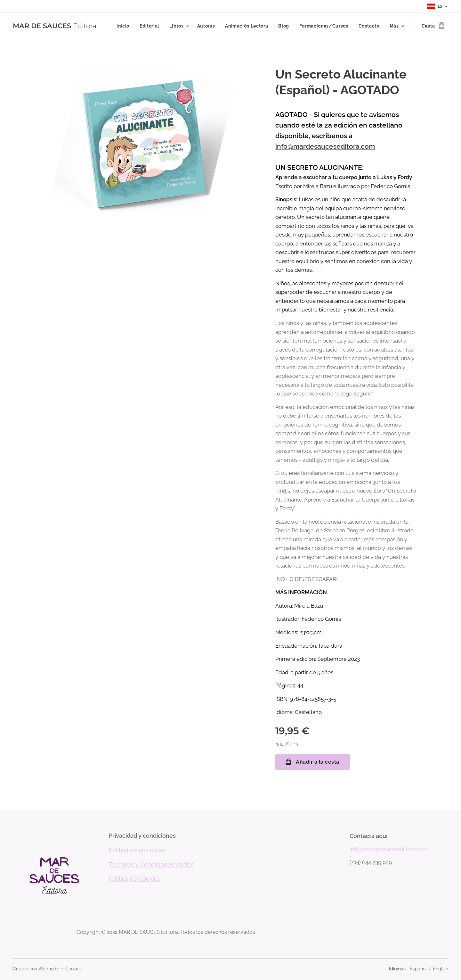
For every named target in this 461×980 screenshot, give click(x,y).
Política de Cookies (135, 879)
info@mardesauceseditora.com (325, 146)
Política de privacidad (138, 850)
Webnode (49, 969)
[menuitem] (123, 26)
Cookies (73, 969)
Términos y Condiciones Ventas (151, 864)
